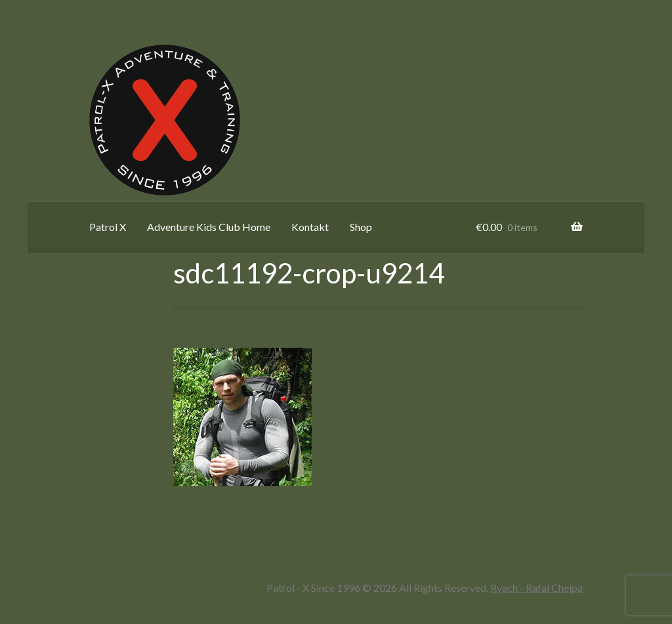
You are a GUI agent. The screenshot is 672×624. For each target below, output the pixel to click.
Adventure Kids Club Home (209, 227)
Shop (361, 227)
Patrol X (108, 227)
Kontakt (310, 227)
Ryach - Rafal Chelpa (536, 588)
